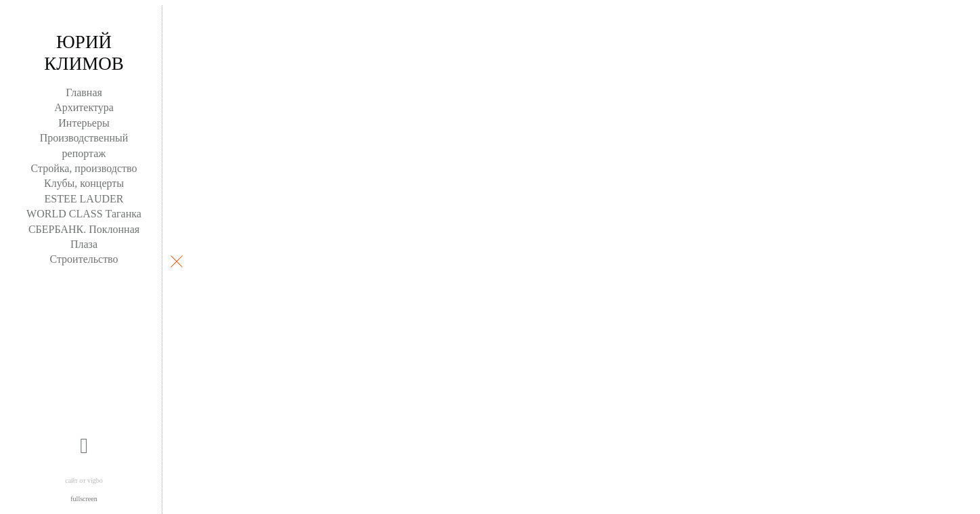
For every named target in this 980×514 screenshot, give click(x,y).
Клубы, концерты (84, 183)
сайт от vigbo (84, 480)
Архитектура (84, 107)
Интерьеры (84, 123)
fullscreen (84, 499)
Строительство (84, 259)
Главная (84, 92)
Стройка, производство (84, 168)
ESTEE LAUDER (84, 199)
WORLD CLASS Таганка (84, 214)
